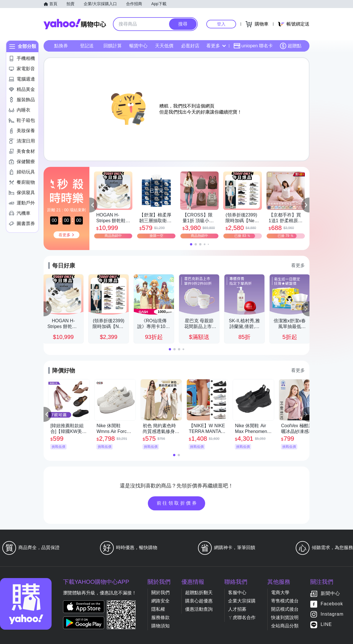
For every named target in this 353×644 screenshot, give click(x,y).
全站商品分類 (285, 626)
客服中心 (237, 593)
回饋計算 (113, 46)
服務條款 (160, 617)
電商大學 (280, 593)
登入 (221, 24)
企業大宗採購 (242, 601)
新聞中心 (330, 594)
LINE (326, 625)
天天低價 (164, 46)
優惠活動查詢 (199, 609)
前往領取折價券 (177, 503)
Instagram (332, 614)
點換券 (61, 46)
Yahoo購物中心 (75, 24)
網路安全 (160, 601)
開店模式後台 (285, 609)
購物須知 (160, 626)
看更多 (216, 46)
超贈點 (291, 46)
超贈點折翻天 (199, 593)
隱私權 (158, 609)
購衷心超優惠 (199, 601)
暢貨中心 (138, 46)
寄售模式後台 (285, 601)
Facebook (332, 604)
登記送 (87, 46)
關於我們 (160, 593)
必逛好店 (190, 46)
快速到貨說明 (285, 617)
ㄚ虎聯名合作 (242, 617)
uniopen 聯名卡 (253, 46)
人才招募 (237, 609)
